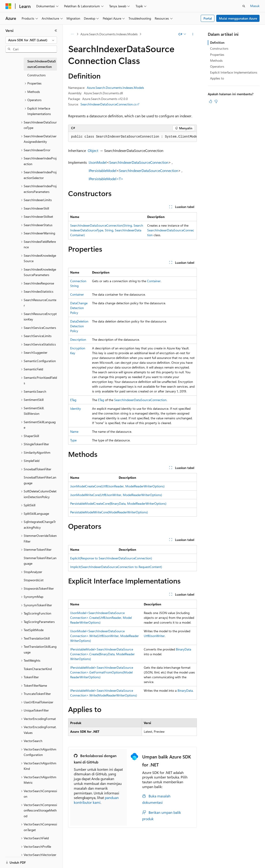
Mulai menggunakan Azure (238, 18)
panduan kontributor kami (96, 800)
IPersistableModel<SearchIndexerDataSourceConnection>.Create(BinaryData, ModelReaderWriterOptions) (102, 654)
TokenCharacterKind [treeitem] (38, 669)
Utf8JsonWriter (154, 636)
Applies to (217, 78)
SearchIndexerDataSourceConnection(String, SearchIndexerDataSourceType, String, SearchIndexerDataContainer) (107, 230)
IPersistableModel (103, 170)
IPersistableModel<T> (106, 179)
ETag (73, 400)
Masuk (255, 6)
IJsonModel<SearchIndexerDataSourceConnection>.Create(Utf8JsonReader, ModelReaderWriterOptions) (101, 618)
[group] (132, 137)
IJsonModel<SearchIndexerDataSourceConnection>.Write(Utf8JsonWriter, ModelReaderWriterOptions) (104, 636)
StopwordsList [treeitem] (34, 580)
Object (93, 150)
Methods (216, 60)
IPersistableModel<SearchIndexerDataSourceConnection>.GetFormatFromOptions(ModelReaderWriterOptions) (102, 672)
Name (74, 431)
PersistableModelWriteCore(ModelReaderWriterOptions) (109, 512)
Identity (76, 408)
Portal (208, 18)
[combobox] (31, 40)
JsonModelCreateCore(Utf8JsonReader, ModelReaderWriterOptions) (117, 486)
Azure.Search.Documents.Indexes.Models (109, 34)
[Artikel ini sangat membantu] (211, 101)
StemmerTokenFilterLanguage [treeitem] (40, 561)
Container (154, 281)
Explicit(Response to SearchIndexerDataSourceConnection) (111, 558)
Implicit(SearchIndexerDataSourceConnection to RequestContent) (116, 567)
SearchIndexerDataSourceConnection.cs (108, 104)
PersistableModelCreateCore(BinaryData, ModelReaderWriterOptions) (118, 503)
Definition (217, 42)
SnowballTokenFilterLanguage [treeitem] (40, 480)
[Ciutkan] (56, 31)
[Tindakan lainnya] (193, 34)
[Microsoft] (8, 6)
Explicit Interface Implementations (234, 72)
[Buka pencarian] (244, 6)
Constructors (219, 48)
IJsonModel (98, 162)
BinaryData (184, 649)
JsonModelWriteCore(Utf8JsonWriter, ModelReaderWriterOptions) (116, 495)
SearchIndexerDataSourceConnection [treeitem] (42, 64)
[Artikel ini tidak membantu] (216, 101)
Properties (217, 55)
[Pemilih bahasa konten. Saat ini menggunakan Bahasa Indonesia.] (22, 860)
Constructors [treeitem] (36, 75)
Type (73, 440)
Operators (217, 66)
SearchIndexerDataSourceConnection (139, 162)
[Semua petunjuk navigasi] (72, 34)
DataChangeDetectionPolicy (79, 308)
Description (78, 339)
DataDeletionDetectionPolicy (79, 326)
